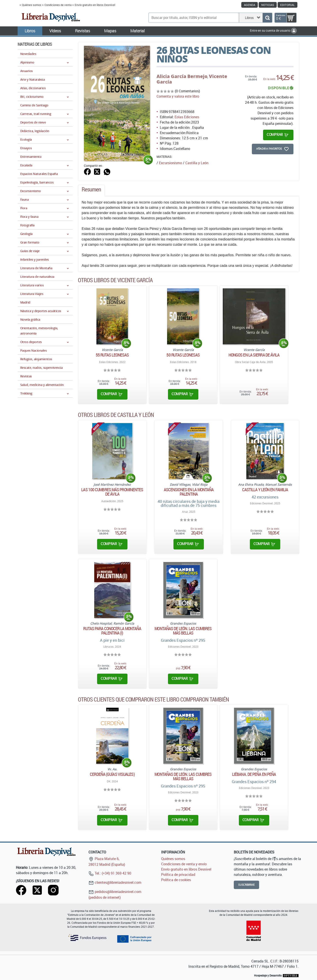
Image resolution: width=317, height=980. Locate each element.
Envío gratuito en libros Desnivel (95, 5)
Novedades (28, 54)
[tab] (91, 191)
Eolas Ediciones (187, 117)
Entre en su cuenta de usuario (273, 30)
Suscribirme (246, 885)
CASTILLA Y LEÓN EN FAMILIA (265, 490)
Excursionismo (170, 163)
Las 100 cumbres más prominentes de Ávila (112, 492)
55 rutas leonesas (112, 355)
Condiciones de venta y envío (184, 864)
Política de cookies (176, 880)
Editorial (288, 5)
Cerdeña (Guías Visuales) (112, 774)
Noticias (268, 5)
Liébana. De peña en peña (254, 774)
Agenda (250, 5)
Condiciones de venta (58, 5)
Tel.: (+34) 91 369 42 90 (110, 873)
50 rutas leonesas (183, 355)
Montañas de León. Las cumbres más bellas (183, 631)
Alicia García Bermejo (182, 76)
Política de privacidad (178, 875)
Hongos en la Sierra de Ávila (254, 355)
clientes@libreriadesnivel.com (115, 882)
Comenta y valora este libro (178, 96)
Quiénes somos (32, 5)
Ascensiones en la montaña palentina (189, 492)
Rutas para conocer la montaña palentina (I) (112, 631)
